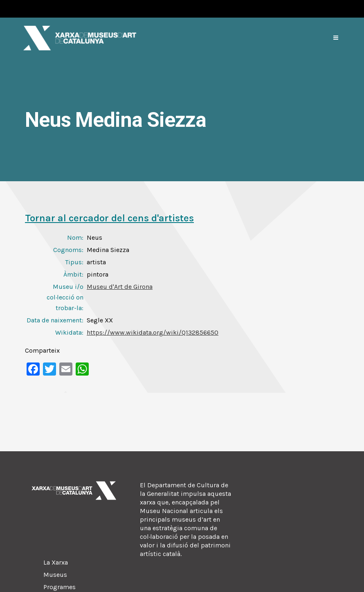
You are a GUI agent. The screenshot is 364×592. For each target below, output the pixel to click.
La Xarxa (56, 562)
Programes (60, 587)
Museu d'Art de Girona (120, 287)
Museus (55, 575)
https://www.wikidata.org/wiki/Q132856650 (153, 332)
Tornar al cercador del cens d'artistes (109, 218)
